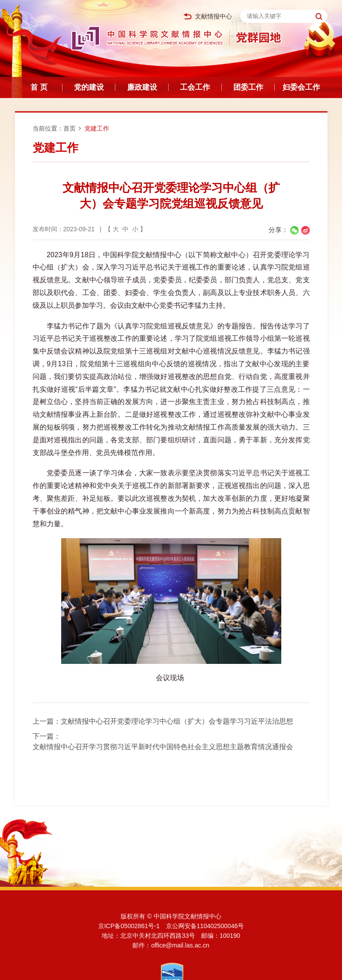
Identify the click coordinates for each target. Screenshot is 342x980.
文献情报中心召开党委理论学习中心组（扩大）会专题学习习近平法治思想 (177, 721)
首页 (70, 128)
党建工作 (97, 128)
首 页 (39, 87)
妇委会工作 (301, 87)
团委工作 (248, 87)
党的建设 (89, 87)
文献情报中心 (208, 16)
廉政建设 (142, 87)
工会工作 (195, 87)
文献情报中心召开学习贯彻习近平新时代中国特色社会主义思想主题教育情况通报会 (163, 747)
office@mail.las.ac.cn (180, 945)
